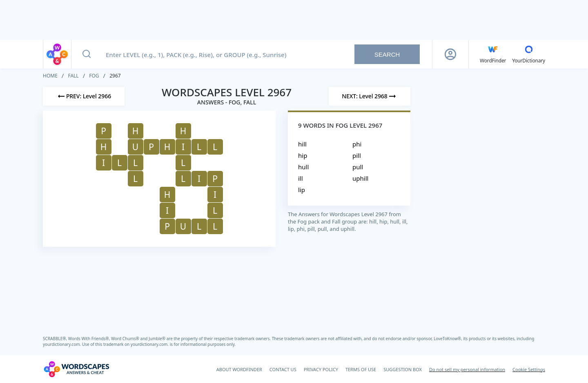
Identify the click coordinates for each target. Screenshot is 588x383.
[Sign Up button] (450, 54)
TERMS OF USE (361, 369)
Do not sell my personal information (467, 369)
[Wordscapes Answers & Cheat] (76, 369)
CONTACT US (283, 369)
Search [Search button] (387, 54)
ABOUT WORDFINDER (239, 369)
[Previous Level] (84, 96)
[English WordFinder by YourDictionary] (493, 54)
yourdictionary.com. (62, 344)
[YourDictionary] (529, 54)
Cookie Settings (529, 369)
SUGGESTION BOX (403, 369)
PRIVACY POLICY (321, 369)
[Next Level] (370, 96)
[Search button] (87, 54)
